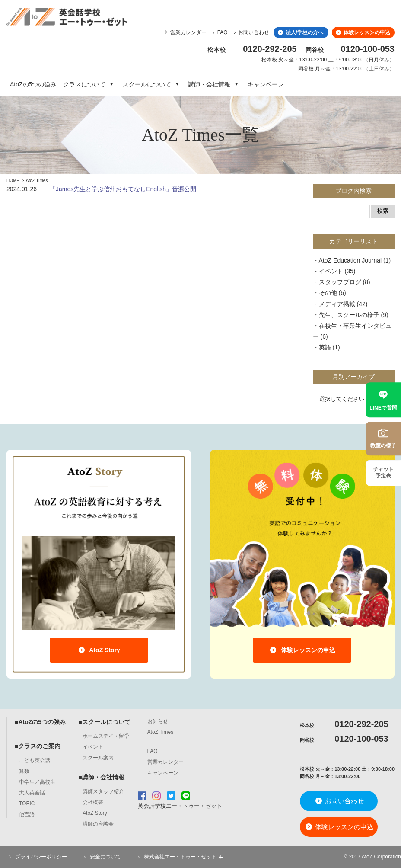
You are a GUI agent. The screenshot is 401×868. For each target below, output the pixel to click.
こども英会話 (35, 760)
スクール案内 (98, 758)
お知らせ (158, 721)
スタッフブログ (340, 282)
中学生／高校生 (37, 782)
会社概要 (93, 802)
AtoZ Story (99, 650)
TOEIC (27, 804)
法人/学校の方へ (300, 32)
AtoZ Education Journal (350, 260)
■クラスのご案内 (38, 746)
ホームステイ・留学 (106, 736)
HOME (13, 181)
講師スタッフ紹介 (103, 791)
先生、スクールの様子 (349, 315)
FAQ (219, 32)
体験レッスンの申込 (363, 32)
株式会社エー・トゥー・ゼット (180, 857)
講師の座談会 (98, 824)
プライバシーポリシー (37, 857)
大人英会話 (32, 793)
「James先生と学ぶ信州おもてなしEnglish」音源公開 (123, 189)
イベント (331, 271)
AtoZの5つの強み (33, 84)
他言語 (27, 814)
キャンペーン (266, 84)
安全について (101, 857)
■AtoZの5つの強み (40, 722)
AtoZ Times (37, 181)
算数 (24, 771)
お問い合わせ (250, 32)
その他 (328, 293)
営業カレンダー (188, 32)
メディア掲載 (337, 304)
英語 (325, 347)
